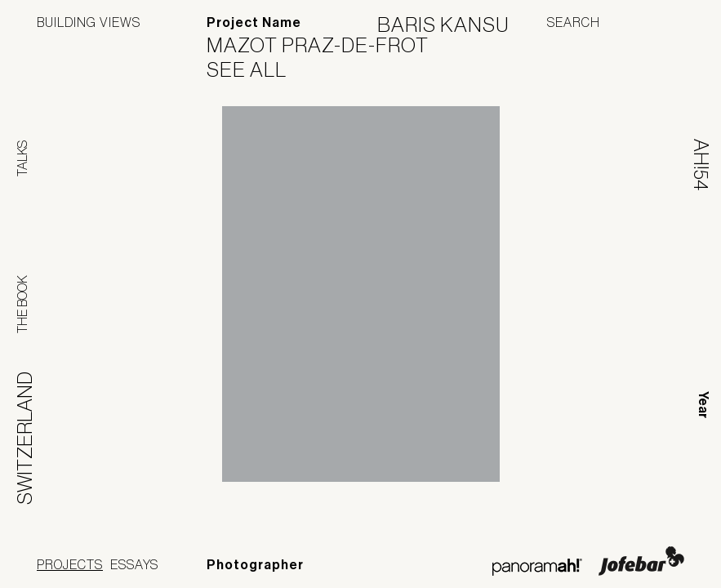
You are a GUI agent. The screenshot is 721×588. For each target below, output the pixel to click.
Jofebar (641, 561)
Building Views (89, 22)
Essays (134, 564)
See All (257, 69)
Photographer (255, 565)
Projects (70, 564)
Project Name (254, 22)
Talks (22, 158)
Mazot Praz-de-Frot (328, 45)
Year (703, 405)
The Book (22, 304)
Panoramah (537, 567)
